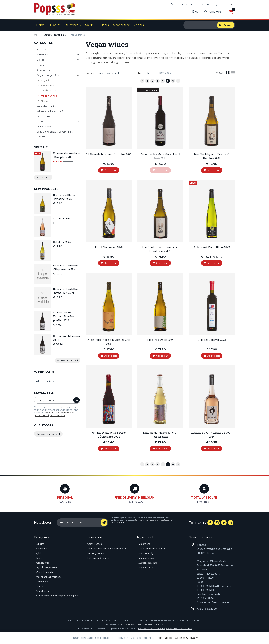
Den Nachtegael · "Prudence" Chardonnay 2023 (160, 249)
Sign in (218, 4)
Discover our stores (48, 434)
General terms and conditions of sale (107, 548)
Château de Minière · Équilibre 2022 (109, 154)
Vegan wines (49, 96)
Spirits (89, 25)
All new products (68, 360)
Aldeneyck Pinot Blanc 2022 (212, 247)
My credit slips (147, 553)
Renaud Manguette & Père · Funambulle (160, 435)
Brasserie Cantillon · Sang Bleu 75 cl (66, 291)
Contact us (203, 4)
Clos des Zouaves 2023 (212, 340)
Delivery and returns (98, 558)
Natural (45, 101)
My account (145, 537)
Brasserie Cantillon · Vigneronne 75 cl (66, 267)
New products (46, 189)
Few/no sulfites (49, 91)
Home (40, 25)
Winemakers (213, 12)
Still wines (71, 25)
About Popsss (94, 544)
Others (139, 25)
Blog (196, 12)
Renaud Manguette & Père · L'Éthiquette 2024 (109, 435)
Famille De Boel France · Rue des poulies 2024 (63, 316)
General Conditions (154, 624)
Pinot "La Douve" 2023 (109, 247)
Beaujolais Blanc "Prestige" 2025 (64, 197)
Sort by (90, 73)
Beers (105, 25)
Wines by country (46, 106)
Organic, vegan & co (48, 75)
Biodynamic (47, 85)
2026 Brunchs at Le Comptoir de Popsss (55, 134)
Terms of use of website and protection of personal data (165, 628)
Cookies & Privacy (186, 638)
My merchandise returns (152, 548)
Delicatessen (44, 127)
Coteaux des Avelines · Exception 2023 (67, 155)
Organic (45, 80)
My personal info (148, 563)
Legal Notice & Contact (131, 624)
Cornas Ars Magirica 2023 (66, 338)
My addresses (146, 558)
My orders (144, 544)
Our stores (44, 426)
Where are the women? (50, 111)
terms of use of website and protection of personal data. (54, 414)
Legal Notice (164, 638)
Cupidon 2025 (62, 218)
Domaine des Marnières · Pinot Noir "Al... (160, 156)
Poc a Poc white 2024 (160, 340)
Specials (41, 147)
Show (140, 73)
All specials (43, 177)
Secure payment (96, 553)
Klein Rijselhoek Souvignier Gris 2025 (109, 342)
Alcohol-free (121, 25)
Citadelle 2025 (62, 242)
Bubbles (55, 25)
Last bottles (43, 116)
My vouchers (146, 567)
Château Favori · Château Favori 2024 (212, 435)
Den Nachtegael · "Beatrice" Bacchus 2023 (212, 156)
